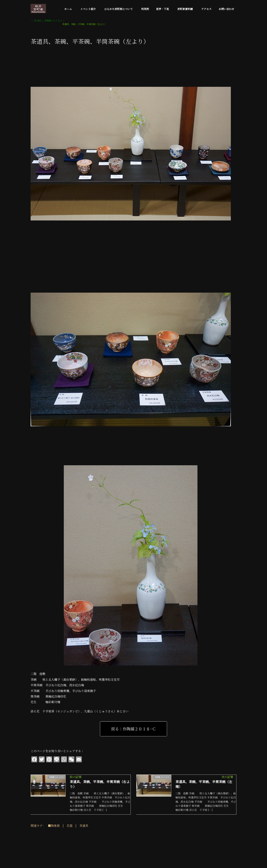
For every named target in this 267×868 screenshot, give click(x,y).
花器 (70, 826)
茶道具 (84, 826)
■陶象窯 (54, 826)
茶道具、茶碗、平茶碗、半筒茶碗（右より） (100, 784)
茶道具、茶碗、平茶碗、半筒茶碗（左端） (204, 784)
